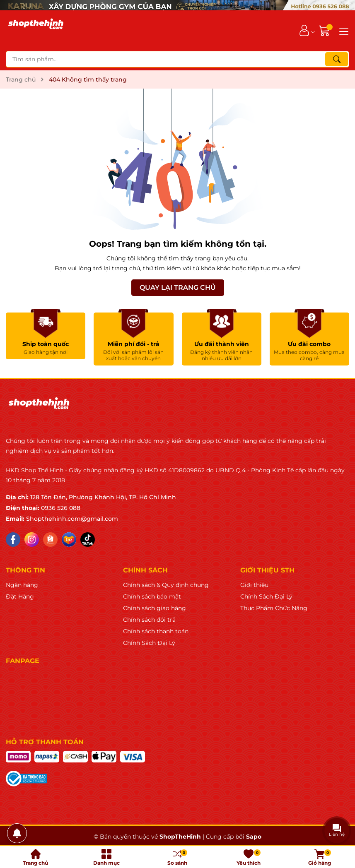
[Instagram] (32, 540)
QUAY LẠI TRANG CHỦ (178, 287)
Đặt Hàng (20, 596)
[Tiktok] (88, 540)
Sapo (254, 837)
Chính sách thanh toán (156, 631)
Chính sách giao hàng (155, 608)
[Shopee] (50, 540)
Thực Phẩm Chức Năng (274, 608)
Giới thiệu (254, 585)
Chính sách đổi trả (149, 620)
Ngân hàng (22, 585)
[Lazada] (69, 540)
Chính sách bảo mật (152, 596)
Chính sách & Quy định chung (166, 585)
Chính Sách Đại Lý (149, 643)
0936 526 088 (61, 508)
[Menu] (343, 31)
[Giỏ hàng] (325, 30)
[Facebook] (13, 540)
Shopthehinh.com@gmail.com (72, 519)
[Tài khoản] (304, 30)
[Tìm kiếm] (337, 59)
